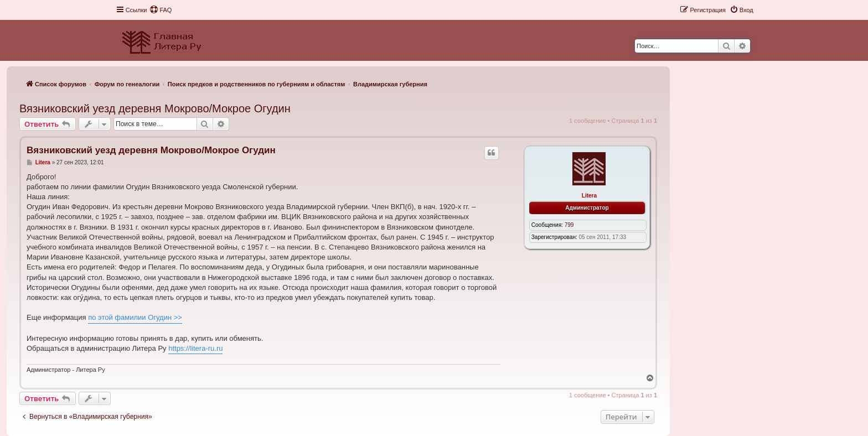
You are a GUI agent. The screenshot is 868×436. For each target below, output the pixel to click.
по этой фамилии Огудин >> (135, 317)
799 (569, 225)
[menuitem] (161, 10)
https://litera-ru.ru (195, 348)
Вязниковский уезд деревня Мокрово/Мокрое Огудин (155, 108)
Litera (589, 196)
